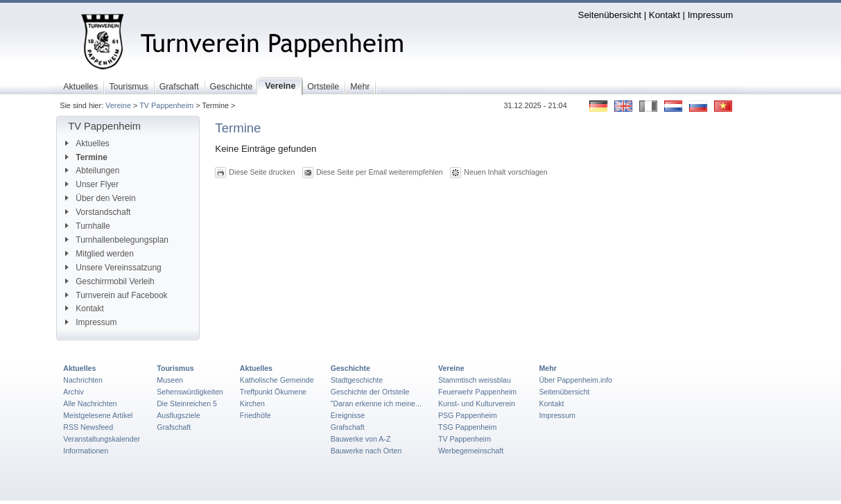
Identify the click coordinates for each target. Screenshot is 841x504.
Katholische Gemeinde (277, 380)
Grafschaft (174, 427)
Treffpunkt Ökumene (273, 392)
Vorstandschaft (98, 212)
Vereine (118, 105)
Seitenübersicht (610, 15)
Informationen (86, 451)
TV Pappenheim (166, 105)
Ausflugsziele (179, 415)
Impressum (711, 15)
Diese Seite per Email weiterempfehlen (380, 172)
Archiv (73, 392)
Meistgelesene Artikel (98, 415)
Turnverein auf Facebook (116, 295)
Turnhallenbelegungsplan (117, 240)
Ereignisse (348, 415)
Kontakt (665, 15)
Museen (170, 380)
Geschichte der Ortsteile (370, 392)
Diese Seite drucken (262, 172)
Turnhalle (87, 226)
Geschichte (350, 368)
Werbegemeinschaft (471, 451)
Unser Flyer (92, 184)
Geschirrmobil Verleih (110, 281)
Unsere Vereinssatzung (113, 268)
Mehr (547, 368)
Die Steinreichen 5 (187, 403)
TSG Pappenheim (467, 427)
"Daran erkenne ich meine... (376, 403)
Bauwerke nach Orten (366, 451)
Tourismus (175, 368)
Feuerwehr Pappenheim (477, 392)
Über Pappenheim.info (575, 380)
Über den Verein (100, 198)
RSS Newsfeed (88, 427)
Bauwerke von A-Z (361, 439)
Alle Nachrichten (90, 403)
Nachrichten (83, 380)
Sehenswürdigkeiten (190, 392)
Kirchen (252, 403)
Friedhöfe (255, 415)
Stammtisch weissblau (475, 380)
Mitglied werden (99, 254)
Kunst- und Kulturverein (477, 403)
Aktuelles (87, 144)
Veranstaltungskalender (102, 439)
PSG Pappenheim (468, 415)
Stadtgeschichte (357, 380)
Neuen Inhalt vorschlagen (505, 172)
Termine (86, 157)
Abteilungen (92, 171)
